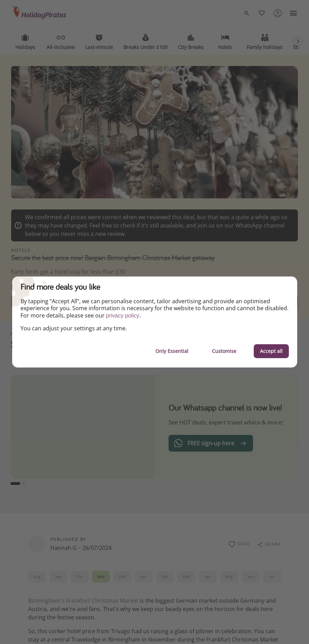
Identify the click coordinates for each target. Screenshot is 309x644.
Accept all (271, 351)
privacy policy (123, 316)
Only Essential (172, 351)
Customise (224, 351)
